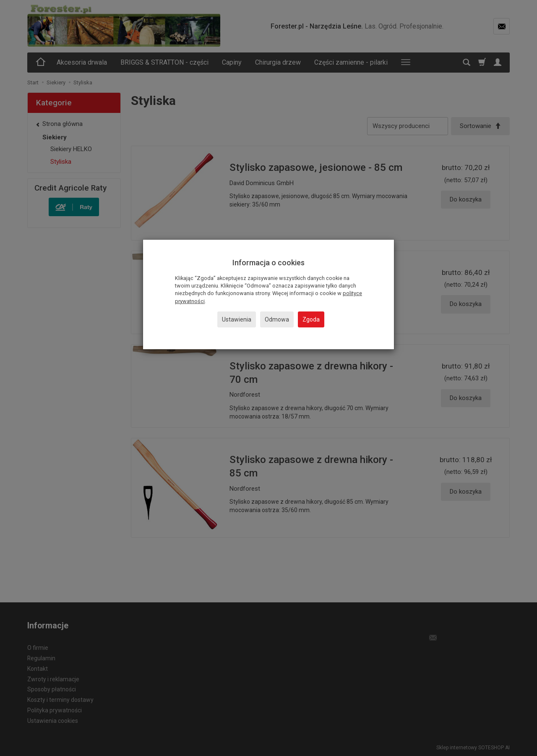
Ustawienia (237, 319)
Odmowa (277, 319)
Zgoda (311, 319)
